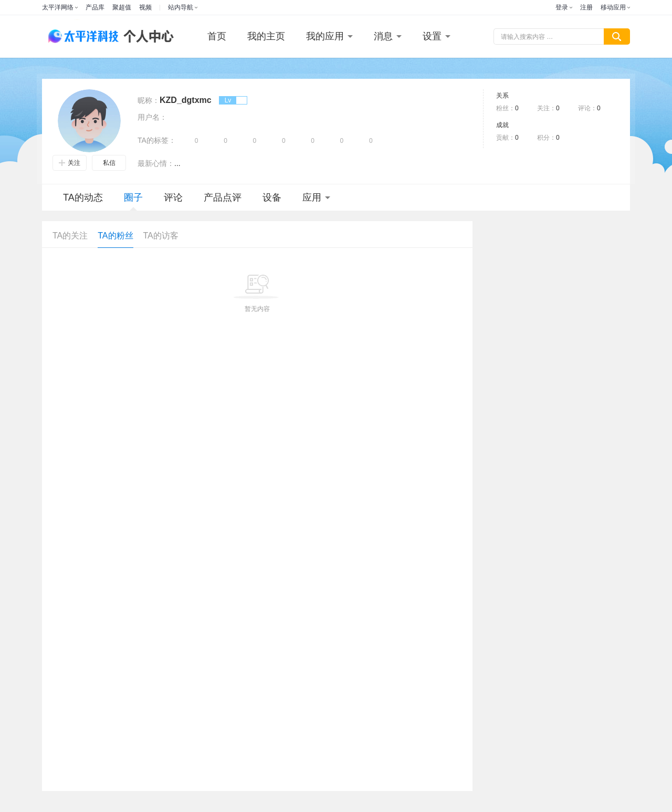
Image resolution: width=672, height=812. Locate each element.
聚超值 (122, 7)
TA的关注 (70, 236)
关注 (70, 163)
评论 (173, 197)
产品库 (95, 7)
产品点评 (223, 197)
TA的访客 (161, 236)
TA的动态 (83, 197)
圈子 (133, 201)
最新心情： (156, 163)
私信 (109, 163)
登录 (562, 7)
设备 (272, 197)
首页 (217, 36)
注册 (586, 7)
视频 (145, 7)
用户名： (152, 117)
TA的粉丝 (115, 236)
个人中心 (146, 37)
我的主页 (266, 36)
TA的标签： (157, 140)
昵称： (149, 100)
